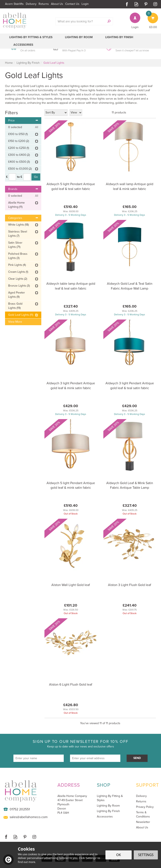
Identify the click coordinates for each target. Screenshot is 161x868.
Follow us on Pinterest (146, 4)
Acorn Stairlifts (14, 4)
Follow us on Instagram (155, 4)
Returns (141, 802)
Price (23, 120)
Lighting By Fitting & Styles (110, 798)
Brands (23, 189)
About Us (142, 828)
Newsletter (143, 822)
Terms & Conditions (143, 815)
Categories (23, 218)
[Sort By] (56, 113)
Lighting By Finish (108, 811)
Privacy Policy (145, 807)
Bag (150, 15)
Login (135, 27)
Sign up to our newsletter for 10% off (80, 744)
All (37, 127)
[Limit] (76, 113)
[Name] (39, 758)
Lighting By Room (108, 806)
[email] (95, 758)
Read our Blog (136, 4)
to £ (20, 177)
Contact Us (72, 4)
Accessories (105, 817)
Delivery (141, 796)
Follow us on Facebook (127, 4)
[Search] (82, 21)
